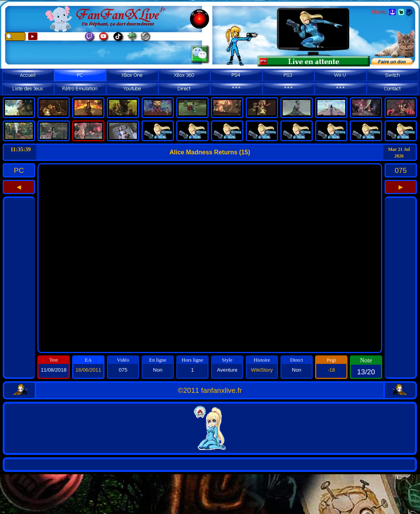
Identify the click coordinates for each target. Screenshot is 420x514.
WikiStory (262, 370)
